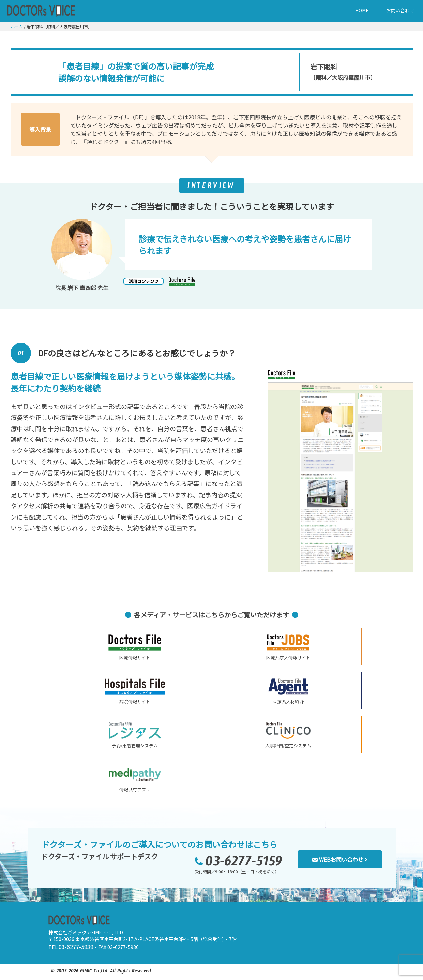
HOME (362, 10)
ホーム (17, 26)
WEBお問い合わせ (340, 859)
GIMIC (86, 972)
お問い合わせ (400, 10)
